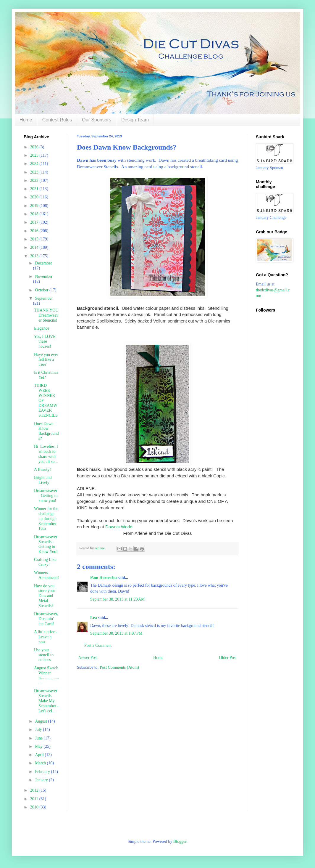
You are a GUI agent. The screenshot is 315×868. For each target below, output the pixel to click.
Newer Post (88, 658)
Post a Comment (98, 645)
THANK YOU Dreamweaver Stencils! (46, 315)
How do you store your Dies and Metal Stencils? (45, 596)
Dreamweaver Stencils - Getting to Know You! (46, 544)
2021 (35, 189)
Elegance (42, 328)
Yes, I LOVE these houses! (45, 342)
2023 (35, 172)
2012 (35, 790)
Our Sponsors (97, 120)
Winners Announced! (46, 575)
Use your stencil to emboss (44, 655)
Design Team (135, 120)
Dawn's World (119, 527)
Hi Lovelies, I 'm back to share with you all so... (46, 454)
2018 (35, 214)
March (41, 763)
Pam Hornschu (104, 578)
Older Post (228, 658)
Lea (94, 618)
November (44, 276)
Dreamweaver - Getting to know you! (46, 496)
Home (26, 120)
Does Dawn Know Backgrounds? (46, 431)
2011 (35, 799)
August (41, 721)
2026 (35, 147)
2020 (35, 197)
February (43, 772)
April (40, 755)
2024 (35, 164)
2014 (35, 247)
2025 (35, 155)
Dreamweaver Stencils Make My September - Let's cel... (46, 701)
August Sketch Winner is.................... (46, 675)
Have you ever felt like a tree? (46, 360)
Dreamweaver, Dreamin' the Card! (46, 619)
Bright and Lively (43, 480)
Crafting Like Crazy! (45, 562)
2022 (35, 181)
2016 (35, 231)
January (42, 780)
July (39, 730)
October (42, 290)
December (43, 263)
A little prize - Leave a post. (46, 637)
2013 (35, 256)
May (39, 746)
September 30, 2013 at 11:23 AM (117, 599)
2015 (35, 239)
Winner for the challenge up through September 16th (46, 519)
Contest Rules (57, 120)
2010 (35, 807)
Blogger (180, 841)
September (44, 298)
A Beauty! (42, 470)
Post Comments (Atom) (119, 667)
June (39, 738)
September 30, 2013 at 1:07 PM (116, 633)
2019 (35, 206)
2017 (35, 222)
